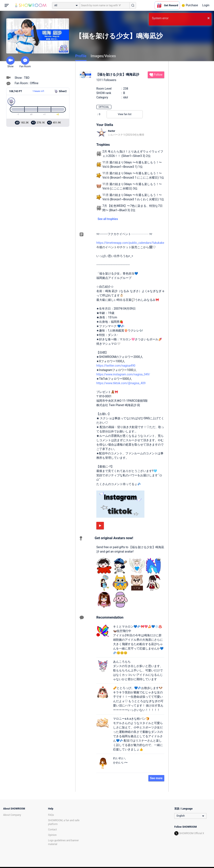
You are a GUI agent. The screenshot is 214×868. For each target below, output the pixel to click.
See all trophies (108, 219)
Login (206, 5)
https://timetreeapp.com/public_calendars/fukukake (130, 243)
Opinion (52, 835)
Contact (52, 830)
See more (156, 778)
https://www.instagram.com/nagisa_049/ (123, 374)
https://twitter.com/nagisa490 (116, 366)
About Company (12, 815)
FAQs (51, 815)
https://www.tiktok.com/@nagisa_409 (121, 383)
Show (10, 62)
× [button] (208, 18)
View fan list (125, 114)
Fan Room (25, 62)
